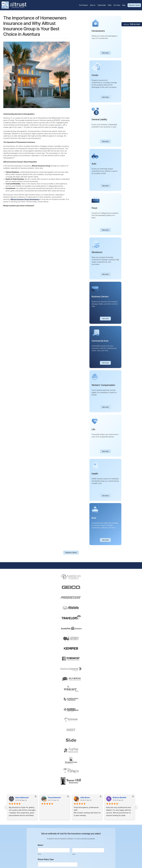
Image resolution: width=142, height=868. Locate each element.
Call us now (135, 24)
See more (105, 53)
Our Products (83, 5)
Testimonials (102, 5)
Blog (124, 5)
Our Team (117, 5)
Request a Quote (134, 5)
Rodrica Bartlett (119, 797)
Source (60, 127)
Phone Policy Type (46, 859)
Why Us (93, 5)
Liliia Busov (85, 797)
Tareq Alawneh (54, 797)
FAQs (110, 5)
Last (74, 854)
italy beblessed (22, 797)
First (39, 854)
